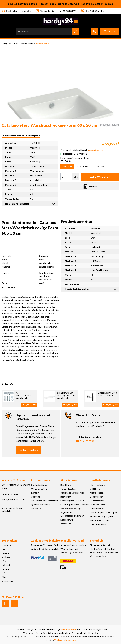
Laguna (5, 569)
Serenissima (7, 581)
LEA (4, 573)
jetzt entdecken (104, 4)
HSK (4, 561)
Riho (4, 577)
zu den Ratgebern (29, 450)
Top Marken (9, 540)
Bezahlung (66, 485)
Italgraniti (6, 565)
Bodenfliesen (97, 497)
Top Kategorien (100, 480)
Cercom (5, 553)
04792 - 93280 (85, 441)
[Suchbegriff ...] (44, 31)
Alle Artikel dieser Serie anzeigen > (21, 135)
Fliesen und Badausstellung (45, 501)
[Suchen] (76, 31)
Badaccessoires (98, 505)
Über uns (36, 497)
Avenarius (6, 545)
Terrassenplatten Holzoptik (104, 512)
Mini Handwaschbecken (102, 520)
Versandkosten (68, 489)
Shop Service (69, 480)
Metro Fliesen (97, 493)
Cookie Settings (39, 485)
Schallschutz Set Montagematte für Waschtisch (66, 395)
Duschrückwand (98, 524)
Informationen (40, 480)
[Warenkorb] (110, 31)
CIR (3, 549)
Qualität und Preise (41, 505)
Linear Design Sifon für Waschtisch (107, 394)
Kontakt (35, 493)
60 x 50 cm (67, 167)
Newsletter (37, 508)
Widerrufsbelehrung (71, 508)
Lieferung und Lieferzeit (72, 501)
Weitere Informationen (66, 640)
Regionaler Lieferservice (72, 493)
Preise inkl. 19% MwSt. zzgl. (82, 150)
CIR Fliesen (96, 489)
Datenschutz (67, 520)
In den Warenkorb (100, 177)
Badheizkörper (97, 501)
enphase (6, 557)
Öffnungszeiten (39, 489)
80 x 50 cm (83, 167)
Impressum (66, 524)
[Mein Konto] (94, 31)
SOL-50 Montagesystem (102, 516)
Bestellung (66, 497)
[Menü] (3, 31)
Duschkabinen (97, 508)
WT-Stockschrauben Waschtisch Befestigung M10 (25, 397)
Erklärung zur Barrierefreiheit (75, 505)
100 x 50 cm (98, 167)
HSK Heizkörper (98, 485)
